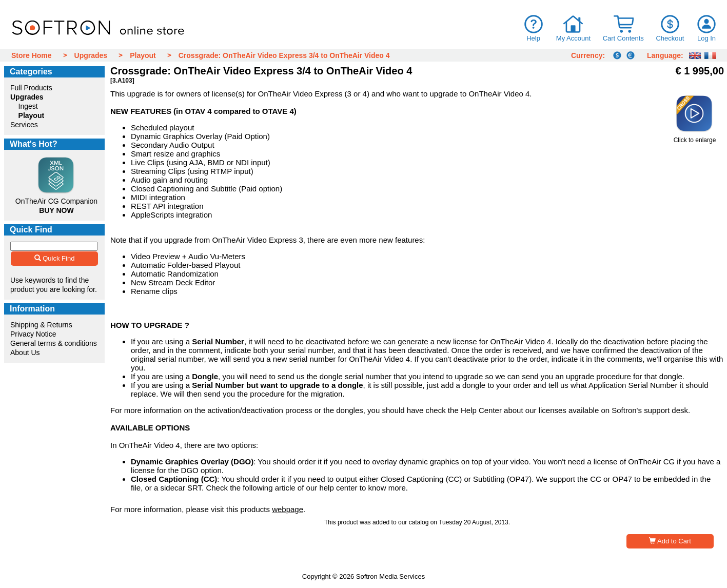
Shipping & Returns (41, 325)
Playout (143, 55)
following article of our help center (300, 488)
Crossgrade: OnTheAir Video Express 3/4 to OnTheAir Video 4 (284, 55)
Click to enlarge (695, 137)
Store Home (32, 55)
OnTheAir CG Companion (56, 201)
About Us (25, 352)
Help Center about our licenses (514, 410)
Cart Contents (623, 38)
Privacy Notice (33, 334)
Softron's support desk (650, 410)
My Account (573, 38)
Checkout (670, 38)
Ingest (28, 106)
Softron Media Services (390, 576)
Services (24, 125)
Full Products (31, 88)
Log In (706, 38)
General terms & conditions (54, 343)
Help (533, 38)
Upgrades (91, 55)
